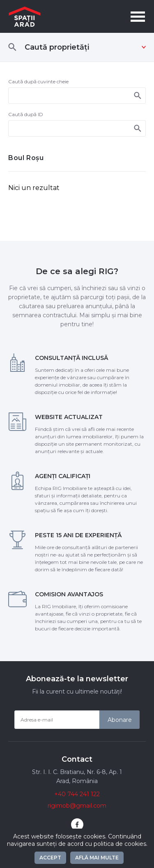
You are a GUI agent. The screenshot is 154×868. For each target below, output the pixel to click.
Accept (50, 858)
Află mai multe (97, 858)
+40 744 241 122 (77, 794)
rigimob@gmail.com (77, 806)
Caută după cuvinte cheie (38, 81)
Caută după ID (26, 114)
